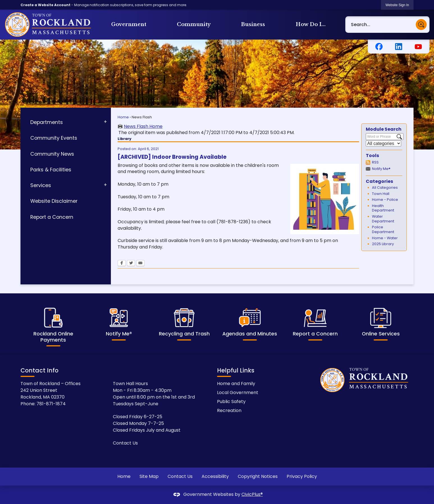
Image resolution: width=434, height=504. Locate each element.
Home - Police (385, 200)
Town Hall (381, 194)
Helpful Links (236, 370)
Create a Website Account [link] (45, 5)
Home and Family (236, 384)
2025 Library (383, 244)
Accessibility (215, 476)
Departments (47, 122)
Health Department (383, 208)
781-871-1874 (51, 404)
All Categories (385, 187)
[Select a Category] (383, 143)
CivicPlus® (252, 494)
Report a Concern (52, 217)
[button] (421, 25)
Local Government (238, 393)
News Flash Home (143, 126)
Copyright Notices (258, 476)
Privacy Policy (302, 476)
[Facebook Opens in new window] (379, 47)
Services (41, 185)
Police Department (383, 229)
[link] (397, 5)
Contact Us (125, 443)
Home (123, 117)
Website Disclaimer (54, 201)
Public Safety (231, 401)
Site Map (149, 476)
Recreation (229, 410)
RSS (375, 162)
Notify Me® (381, 169)
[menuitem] (129, 25)
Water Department (383, 219)
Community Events (54, 138)
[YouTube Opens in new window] (418, 47)
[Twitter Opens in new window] (131, 264)
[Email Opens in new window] (140, 264)
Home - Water (385, 238)
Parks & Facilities (51, 170)
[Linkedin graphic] (399, 47)
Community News (52, 154)
